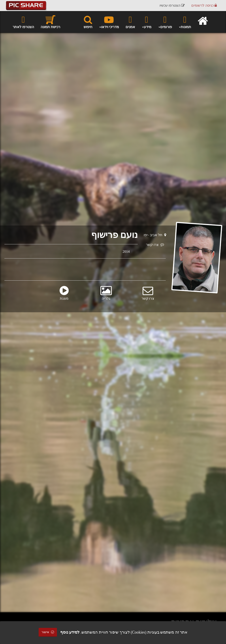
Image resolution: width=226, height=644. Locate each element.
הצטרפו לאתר (23, 22)
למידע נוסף (70, 632)
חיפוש (88, 22)
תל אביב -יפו (155, 235)
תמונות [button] (185, 22)
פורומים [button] (165, 22)
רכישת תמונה (50, 22)
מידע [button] (147, 22)
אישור (48, 632)
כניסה (204, 5)
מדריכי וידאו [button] (109, 22)
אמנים (130, 22)
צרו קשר (155, 245)
